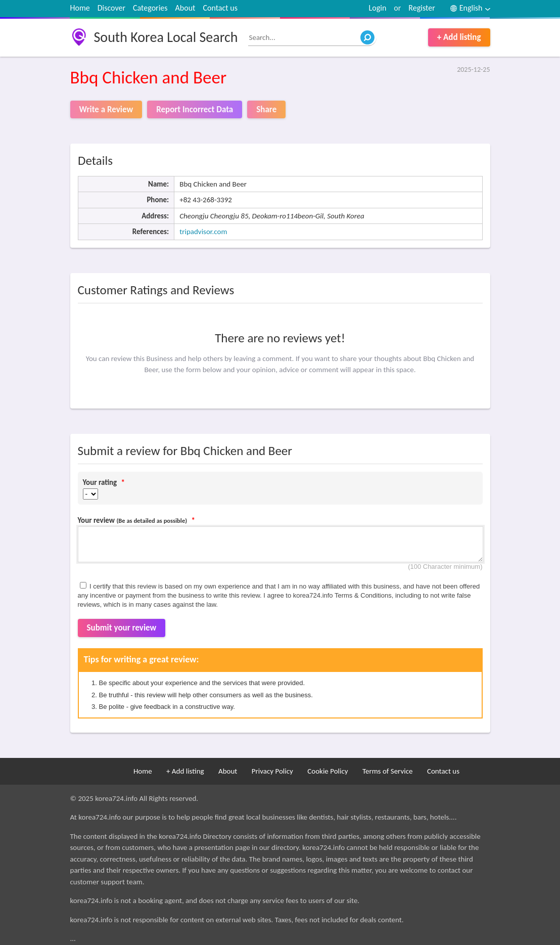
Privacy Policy (272, 771)
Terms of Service (388, 771)
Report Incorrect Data (195, 109)
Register (422, 8)
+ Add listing (459, 37)
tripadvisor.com (203, 232)
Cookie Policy (328, 771)
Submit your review (122, 628)
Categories (150, 8)
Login (378, 8)
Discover (111, 8)
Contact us (220, 8)
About (185, 8)
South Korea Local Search (166, 37)
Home (80, 8)
